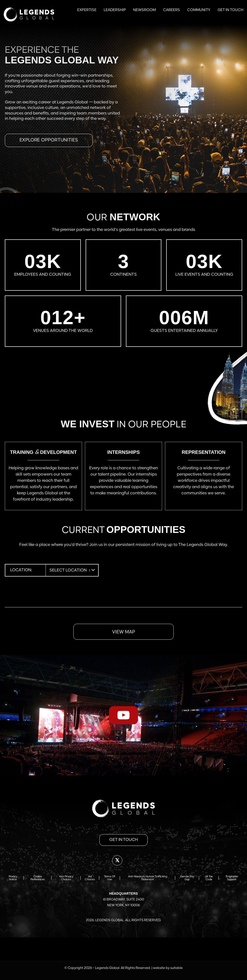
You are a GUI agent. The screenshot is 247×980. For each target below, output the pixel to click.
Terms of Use (110, 878)
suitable (176, 968)
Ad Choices (90, 878)
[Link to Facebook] (104, 860)
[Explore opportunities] (49, 140)
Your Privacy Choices (66, 878)
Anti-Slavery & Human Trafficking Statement (148, 878)
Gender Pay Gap (187, 878)
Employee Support (232, 878)
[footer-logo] (123, 808)
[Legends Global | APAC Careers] (29, 14)
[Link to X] (117, 860)
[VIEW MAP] (123, 632)
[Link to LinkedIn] (130, 860)
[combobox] (70, 570)
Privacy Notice (13, 878)
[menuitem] (87, 10)
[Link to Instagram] (143, 860)
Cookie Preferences (38, 878)
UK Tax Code (209, 878)
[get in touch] (123, 840)
